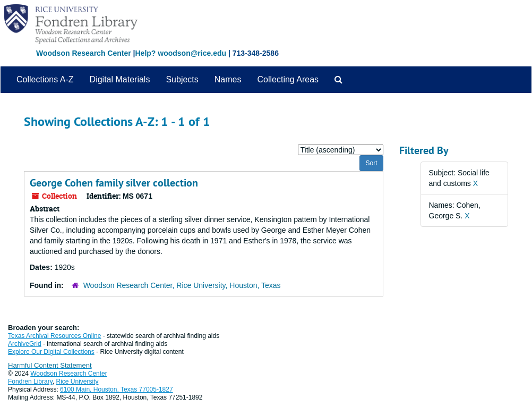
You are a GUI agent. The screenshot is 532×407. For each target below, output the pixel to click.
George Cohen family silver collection (114, 183)
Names (228, 79)
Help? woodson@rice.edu (181, 53)
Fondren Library (30, 381)
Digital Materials (120, 79)
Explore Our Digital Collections (51, 352)
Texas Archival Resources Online (54, 336)
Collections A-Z (45, 79)
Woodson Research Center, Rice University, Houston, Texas (182, 285)
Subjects (182, 79)
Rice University (78, 381)
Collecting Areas (288, 79)
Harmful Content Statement (50, 365)
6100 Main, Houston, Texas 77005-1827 (117, 389)
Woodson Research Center (84, 53)
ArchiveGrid (25, 344)
